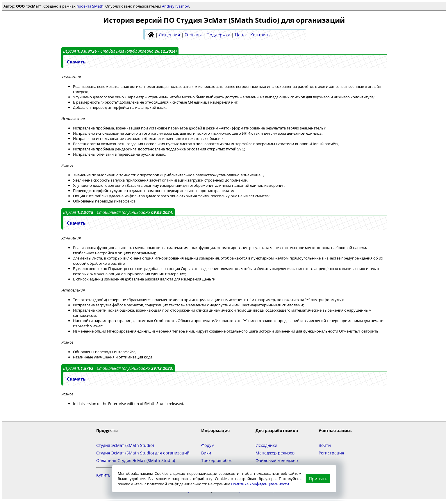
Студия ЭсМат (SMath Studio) (125, 445)
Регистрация (331, 453)
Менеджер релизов (275, 453)
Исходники (266, 445)
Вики (206, 453)
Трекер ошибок (216, 460)
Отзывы (193, 35)
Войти (325, 445)
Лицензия (169, 35)
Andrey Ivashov (175, 6)
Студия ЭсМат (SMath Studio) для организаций (143, 453)
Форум (208, 445)
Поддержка (218, 35)
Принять (318, 479)
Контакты (260, 35)
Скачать (76, 62)
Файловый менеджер (277, 460)
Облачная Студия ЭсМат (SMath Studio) (136, 460)
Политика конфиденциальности (260, 484)
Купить (103, 475)
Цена (240, 35)
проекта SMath (90, 6)
